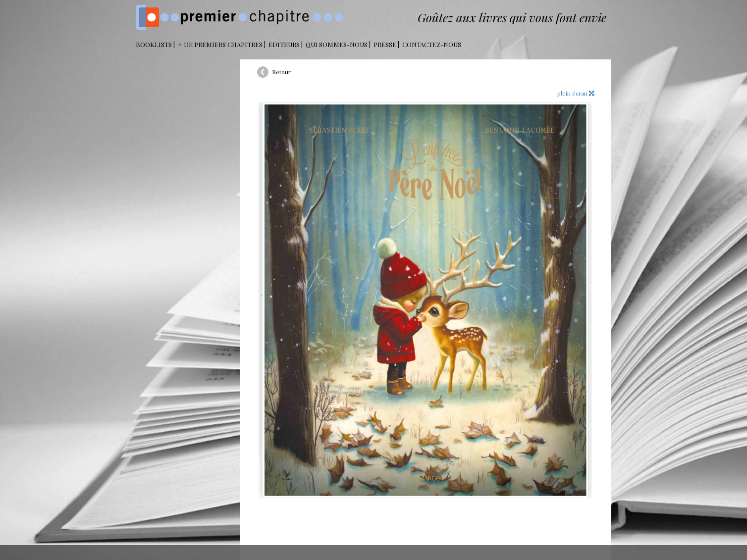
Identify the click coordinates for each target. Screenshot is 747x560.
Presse (385, 44)
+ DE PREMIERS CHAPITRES (220, 44)
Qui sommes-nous (337, 44)
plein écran (576, 93)
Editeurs (284, 44)
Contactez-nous (432, 44)
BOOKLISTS (154, 44)
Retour (281, 72)
